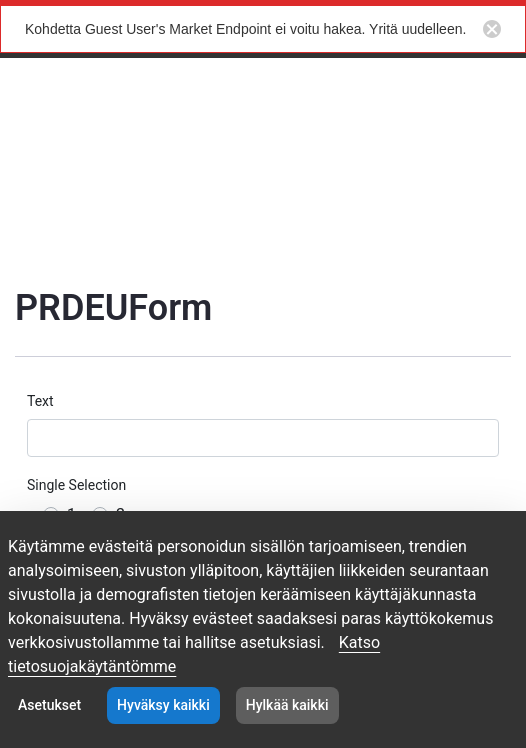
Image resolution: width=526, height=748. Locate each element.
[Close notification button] (492, 29)
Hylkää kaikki (287, 705)
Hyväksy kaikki (163, 705)
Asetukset (49, 705)
